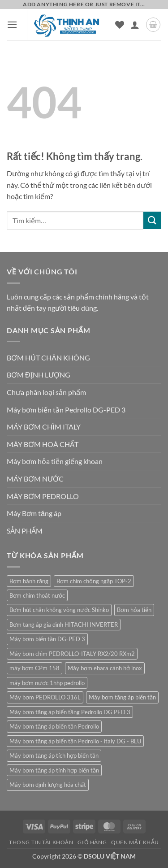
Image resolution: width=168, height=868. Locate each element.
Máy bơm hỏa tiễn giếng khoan (55, 461)
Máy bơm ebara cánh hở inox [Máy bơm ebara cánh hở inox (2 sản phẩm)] (105, 668)
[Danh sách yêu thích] (120, 25)
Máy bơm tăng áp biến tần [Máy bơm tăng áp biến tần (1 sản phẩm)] (122, 697)
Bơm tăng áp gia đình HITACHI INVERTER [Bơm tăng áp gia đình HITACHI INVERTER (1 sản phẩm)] (64, 625)
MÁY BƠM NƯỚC (35, 479)
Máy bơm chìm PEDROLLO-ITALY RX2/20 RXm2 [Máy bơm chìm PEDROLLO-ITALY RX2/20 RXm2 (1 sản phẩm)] (72, 654)
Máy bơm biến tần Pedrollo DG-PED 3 (66, 410)
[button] (12, 24)
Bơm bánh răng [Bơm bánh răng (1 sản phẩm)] (29, 581)
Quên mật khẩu (135, 842)
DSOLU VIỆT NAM (110, 856)
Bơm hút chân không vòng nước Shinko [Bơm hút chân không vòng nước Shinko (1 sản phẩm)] (59, 610)
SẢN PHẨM (25, 531)
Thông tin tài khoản (41, 842)
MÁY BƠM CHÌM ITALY (44, 427)
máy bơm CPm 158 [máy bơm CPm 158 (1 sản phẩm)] (34, 668)
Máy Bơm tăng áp (34, 513)
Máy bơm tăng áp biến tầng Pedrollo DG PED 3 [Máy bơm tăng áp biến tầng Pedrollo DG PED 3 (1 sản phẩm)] (70, 712)
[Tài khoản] (135, 25)
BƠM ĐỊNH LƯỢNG (39, 375)
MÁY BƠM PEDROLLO (43, 496)
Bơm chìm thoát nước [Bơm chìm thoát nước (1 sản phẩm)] (37, 595)
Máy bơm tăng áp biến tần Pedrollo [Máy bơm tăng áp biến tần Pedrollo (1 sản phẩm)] (54, 726)
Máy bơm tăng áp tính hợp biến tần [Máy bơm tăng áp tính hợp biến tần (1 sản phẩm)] (54, 770)
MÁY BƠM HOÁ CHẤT (43, 444)
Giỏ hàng (92, 842)
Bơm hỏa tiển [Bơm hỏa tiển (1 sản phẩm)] (134, 610)
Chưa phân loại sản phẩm (46, 392)
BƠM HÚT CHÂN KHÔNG (48, 358)
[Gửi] (152, 220)
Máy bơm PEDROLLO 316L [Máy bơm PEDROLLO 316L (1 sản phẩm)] (45, 697)
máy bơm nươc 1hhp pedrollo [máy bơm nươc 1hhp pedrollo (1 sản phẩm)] (47, 683)
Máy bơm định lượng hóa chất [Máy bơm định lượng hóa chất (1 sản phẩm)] (48, 785)
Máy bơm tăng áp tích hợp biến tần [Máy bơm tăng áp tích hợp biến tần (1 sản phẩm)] (54, 755)
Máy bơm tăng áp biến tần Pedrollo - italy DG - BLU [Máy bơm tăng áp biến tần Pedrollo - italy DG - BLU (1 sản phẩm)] (75, 741)
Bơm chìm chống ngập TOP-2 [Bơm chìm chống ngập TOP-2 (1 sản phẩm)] (94, 581)
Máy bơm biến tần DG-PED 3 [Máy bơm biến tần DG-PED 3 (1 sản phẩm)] (47, 639)
